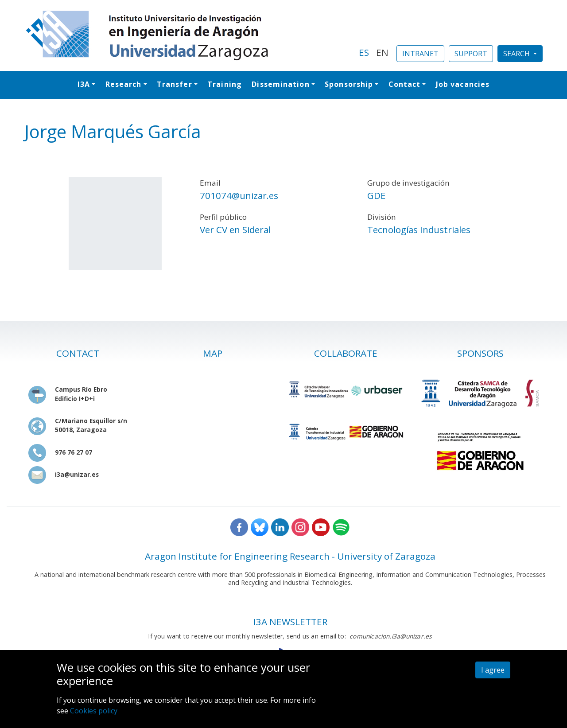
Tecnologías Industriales (419, 230)
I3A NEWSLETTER (290, 622)
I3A (84, 84)
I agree (493, 670)
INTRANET (420, 54)
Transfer (175, 84)
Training (225, 84)
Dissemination (280, 84)
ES (364, 52)
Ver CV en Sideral (235, 230)
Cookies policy (94, 711)
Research (124, 84)
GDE (376, 195)
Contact (405, 84)
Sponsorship (349, 84)
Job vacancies (463, 84)
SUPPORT (471, 54)
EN (382, 52)
